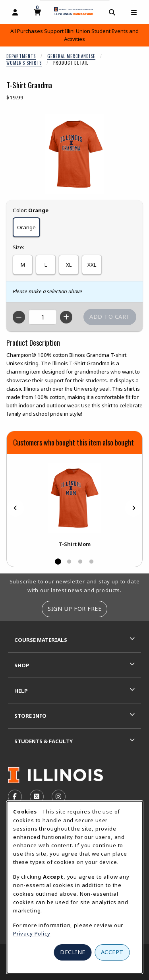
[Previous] (15, 508)
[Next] (134, 508)
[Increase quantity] (66, 317)
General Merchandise (71, 56)
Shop (22, 665)
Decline (73, 952)
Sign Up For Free (74, 609)
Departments (21, 56)
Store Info (30, 716)
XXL (92, 265)
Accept (112, 952)
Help (21, 691)
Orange (26, 227)
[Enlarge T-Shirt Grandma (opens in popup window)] (75, 154)
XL (69, 265)
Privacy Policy (32, 934)
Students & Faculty (44, 741)
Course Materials (41, 640)
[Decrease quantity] (19, 317)
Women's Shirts (24, 63)
